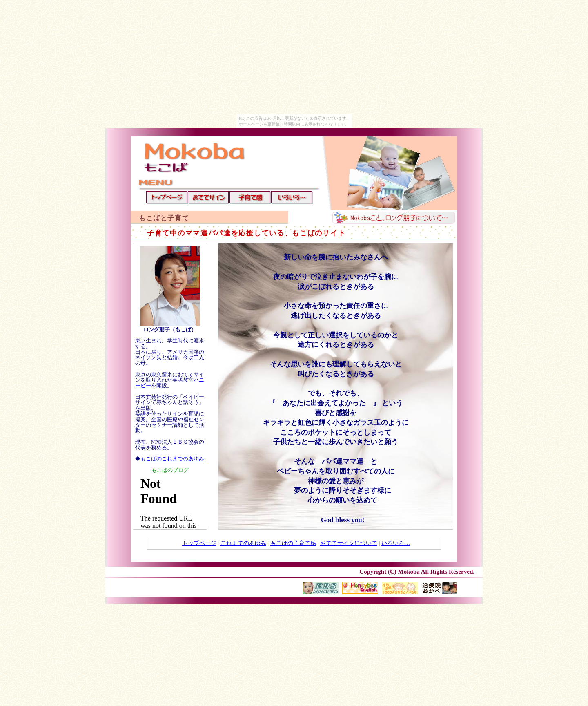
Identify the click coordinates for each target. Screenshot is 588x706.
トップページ (199, 543)
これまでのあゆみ (243, 543)
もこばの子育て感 (293, 543)
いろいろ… (396, 543)
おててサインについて (349, 543)
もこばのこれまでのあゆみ (172, 459)
